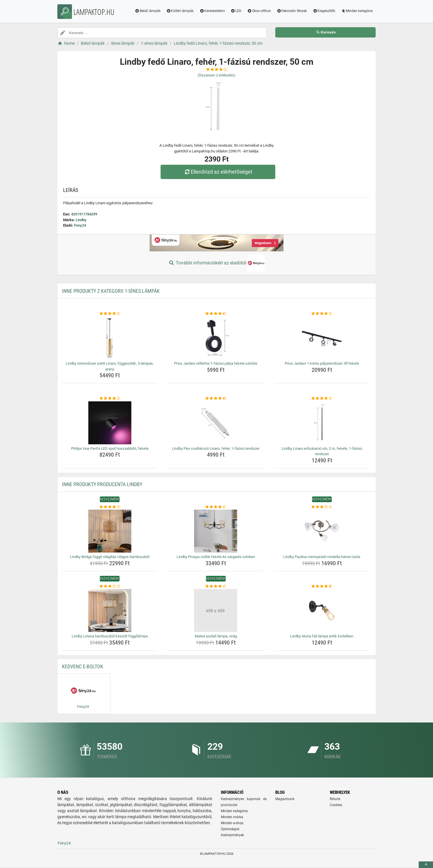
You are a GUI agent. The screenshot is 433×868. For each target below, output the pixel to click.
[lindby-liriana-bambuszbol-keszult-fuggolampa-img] (110, 610)
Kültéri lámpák (180, 11)
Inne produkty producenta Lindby (102, 484)
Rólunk (335, 799)
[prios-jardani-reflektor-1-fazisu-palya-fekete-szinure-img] (216, 338)
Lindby (81, 220)
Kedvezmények (232, 835)
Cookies (336, 805)
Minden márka (232, 817)
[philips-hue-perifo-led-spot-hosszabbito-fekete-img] (110, 423)
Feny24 (80, 225)
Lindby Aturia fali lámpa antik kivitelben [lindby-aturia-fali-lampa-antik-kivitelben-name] (322, 636)
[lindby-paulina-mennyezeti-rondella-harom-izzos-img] (322, 531)
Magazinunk (285, 799)
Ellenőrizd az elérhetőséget (218, 172)
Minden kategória (357, 11)
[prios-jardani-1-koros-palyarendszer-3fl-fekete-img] (322, 338)
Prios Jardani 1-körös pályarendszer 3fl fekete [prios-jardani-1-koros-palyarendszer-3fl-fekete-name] (322, 363)
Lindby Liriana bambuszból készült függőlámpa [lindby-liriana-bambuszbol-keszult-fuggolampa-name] (110, 636)
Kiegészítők (324, 11)
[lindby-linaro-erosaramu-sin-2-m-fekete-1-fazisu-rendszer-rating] (322, 398)
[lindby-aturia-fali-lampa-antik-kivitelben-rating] (322, 586)
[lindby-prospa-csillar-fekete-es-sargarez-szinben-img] (216, 531)
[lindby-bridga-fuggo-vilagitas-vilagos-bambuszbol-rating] (110, 507)
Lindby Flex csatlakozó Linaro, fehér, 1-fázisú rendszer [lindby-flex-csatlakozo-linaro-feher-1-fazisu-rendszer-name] (216, 448)
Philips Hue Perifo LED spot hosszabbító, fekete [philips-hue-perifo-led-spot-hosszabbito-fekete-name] (110, 448)
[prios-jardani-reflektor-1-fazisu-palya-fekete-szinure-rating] (216, 314)
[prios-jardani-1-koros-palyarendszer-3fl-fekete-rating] (322, 314)
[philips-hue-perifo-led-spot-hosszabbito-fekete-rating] (110, 398)
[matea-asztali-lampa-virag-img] (216, 610)
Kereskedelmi (212, 11)
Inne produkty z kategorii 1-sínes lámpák (111, 291)
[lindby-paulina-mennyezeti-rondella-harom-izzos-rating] (322, 507)
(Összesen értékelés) (216, 75)
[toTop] (426, 865)
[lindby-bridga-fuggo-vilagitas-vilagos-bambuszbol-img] (110, 531)
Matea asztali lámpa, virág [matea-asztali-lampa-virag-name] (216, 636)
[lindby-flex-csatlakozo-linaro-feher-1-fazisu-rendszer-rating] (216, 398)
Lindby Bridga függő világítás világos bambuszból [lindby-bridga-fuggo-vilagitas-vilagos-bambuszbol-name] (110, 557)
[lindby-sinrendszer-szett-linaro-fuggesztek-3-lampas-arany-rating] (110, 314)
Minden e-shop (232, 823)
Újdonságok (230, 829)
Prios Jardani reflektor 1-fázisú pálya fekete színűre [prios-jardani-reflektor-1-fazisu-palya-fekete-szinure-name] (216, 363)
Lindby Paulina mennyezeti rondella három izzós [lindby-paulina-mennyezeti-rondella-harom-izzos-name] (322, 557)
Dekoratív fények (292, 11)
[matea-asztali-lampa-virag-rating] (216, 586)
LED (236, 11)
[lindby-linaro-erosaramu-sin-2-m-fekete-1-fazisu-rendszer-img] (322, 423)
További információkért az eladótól (216, 263)
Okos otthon (259, 11)
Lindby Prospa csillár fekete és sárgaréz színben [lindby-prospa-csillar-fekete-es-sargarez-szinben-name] (216, 557)
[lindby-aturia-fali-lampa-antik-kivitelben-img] (322, 610)
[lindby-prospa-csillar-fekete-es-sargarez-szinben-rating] (216, 507)
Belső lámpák (148, 11)
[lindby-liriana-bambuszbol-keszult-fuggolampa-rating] (110, 586)
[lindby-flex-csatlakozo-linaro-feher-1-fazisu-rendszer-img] (216, 423)
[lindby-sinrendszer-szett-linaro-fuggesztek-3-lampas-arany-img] (110, 338)
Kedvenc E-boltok (83, 666)
